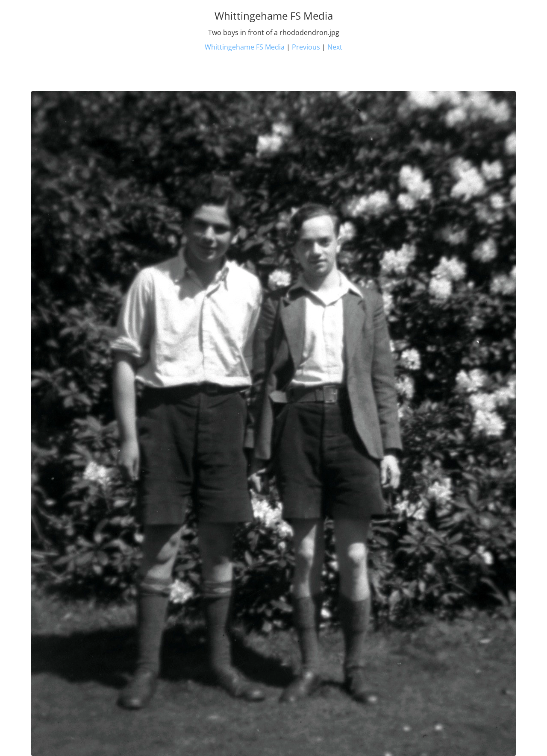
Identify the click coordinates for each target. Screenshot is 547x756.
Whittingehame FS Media (245, 47)
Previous (306, 47)
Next (335, 47)
